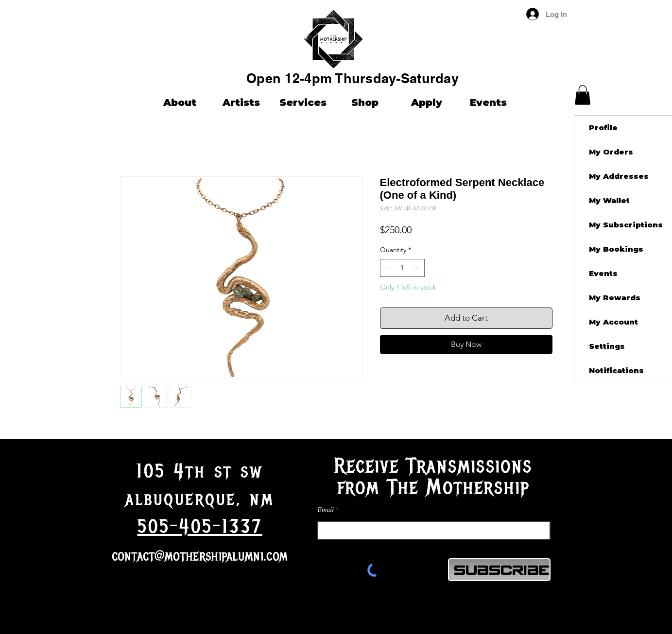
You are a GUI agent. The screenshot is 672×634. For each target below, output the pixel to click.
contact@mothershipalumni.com (200, 556)
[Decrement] (388, 268)
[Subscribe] (499, 570)
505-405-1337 (200, 527)
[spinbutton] (402, 268)
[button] (583, 95)
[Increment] (417, 268)
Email (326, 510)
